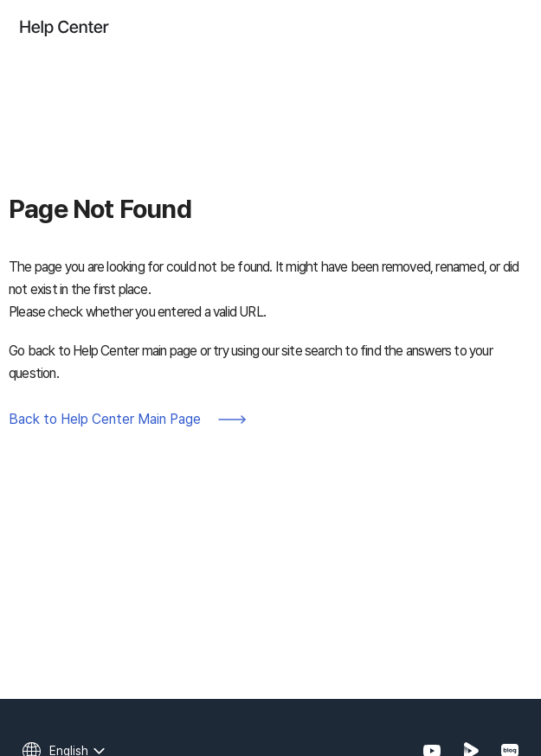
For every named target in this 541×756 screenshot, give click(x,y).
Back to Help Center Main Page (105, 419)
